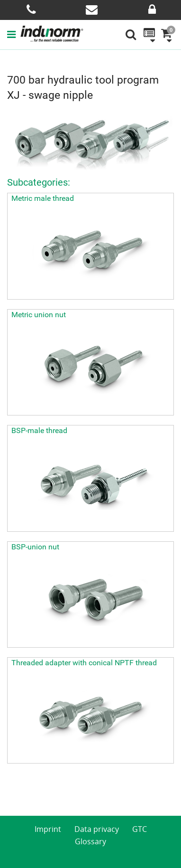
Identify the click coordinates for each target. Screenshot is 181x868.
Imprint (48, 829)
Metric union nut (39, 315)
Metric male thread (43, 198)
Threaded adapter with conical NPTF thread (84, 663)
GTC (140, 829)
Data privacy (97, 829)
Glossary (90, 841)
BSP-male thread (39, 430)
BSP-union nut (35, 547)
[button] (14, 34)
